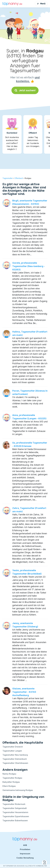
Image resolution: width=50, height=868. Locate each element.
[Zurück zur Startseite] (12, 4)
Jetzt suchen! (25, 90)
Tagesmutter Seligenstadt (15, 808)
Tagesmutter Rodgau (12, 778)
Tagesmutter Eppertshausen (16, 816)
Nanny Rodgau (9, 774)
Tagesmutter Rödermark (14, 804)
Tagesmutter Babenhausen (15, 820)
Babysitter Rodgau (11, 782)
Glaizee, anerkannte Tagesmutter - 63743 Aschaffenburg (24, 692)
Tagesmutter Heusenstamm (15, 812)
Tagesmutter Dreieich (13, 747)
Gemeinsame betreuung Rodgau (18, 790)
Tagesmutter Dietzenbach (15, 759)
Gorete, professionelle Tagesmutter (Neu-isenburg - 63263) (29, 266)
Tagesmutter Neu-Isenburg (15, 755)
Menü (41, 4)
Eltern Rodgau (9, 786)
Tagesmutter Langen (12, 751)
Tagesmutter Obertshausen (15, 763)
